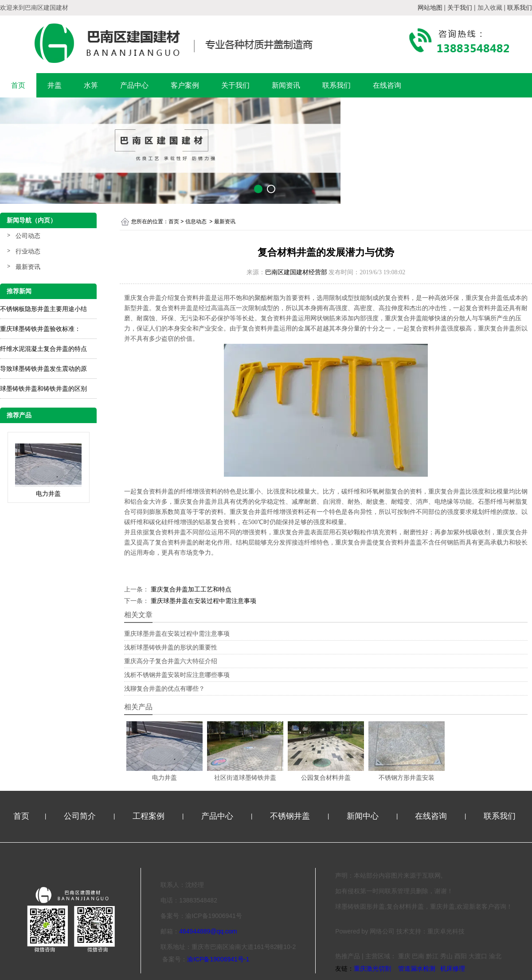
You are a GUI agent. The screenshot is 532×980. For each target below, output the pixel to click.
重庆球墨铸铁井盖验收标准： (40, 329)
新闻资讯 (286, 85)
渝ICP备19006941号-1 (218, 959)
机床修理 (453, 968)
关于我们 (235, 85)
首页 (18, 85)
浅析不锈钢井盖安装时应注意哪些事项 (177, 675)
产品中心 (134, 85)
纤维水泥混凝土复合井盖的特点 (43, 349)
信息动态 (196, 222)
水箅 (91, 85)
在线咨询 (387, 85)
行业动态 (28, 251)
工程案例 (150, 816)
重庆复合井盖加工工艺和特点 (190, 589)
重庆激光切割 (372, 968)
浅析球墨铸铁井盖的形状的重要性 (171, 647)
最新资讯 (28, 267)
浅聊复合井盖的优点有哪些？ (164, 688)
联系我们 (336, 85)
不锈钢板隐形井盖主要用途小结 (43, 309)
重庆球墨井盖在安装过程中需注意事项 (203, 601)
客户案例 (185, 85)
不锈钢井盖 (291, 816)
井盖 (55, 85)
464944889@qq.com (208, 931)
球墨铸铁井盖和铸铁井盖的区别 (43, 389)
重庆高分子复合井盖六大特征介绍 (171, 661)
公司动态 (28, 236)
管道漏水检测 (417, 968)
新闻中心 (364, 816)
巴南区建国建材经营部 (296, 272)
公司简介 (81, 816)
